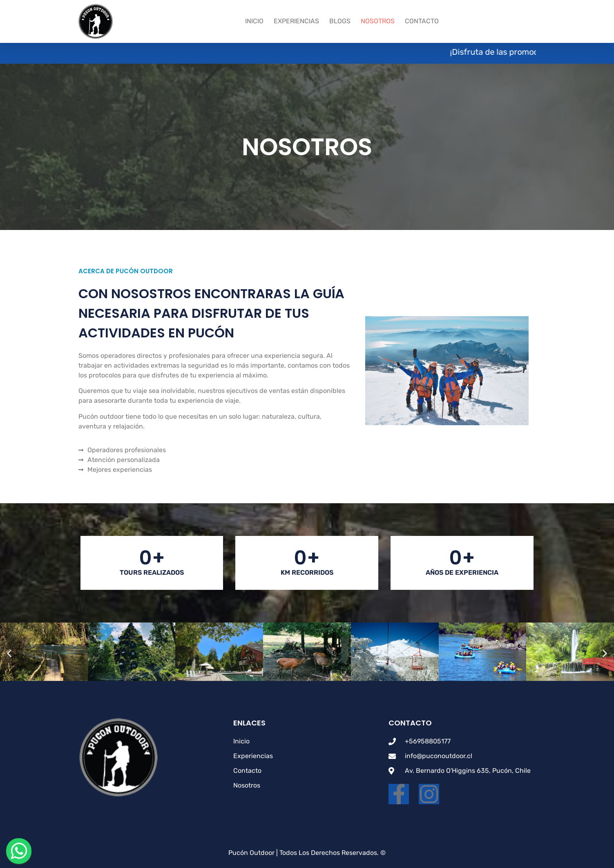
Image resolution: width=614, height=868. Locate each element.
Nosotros (378, 21)
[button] (9, 653)
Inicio (254, 21)
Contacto (422, 21)
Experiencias (296, 21)
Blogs (340, 21)
